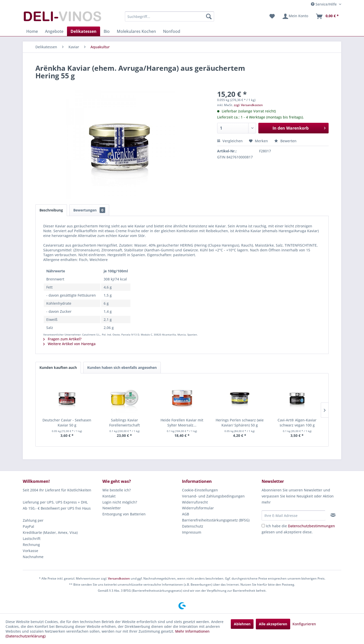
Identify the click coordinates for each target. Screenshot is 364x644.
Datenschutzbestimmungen (311, 526)
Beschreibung (51, 210)
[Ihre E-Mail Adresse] (293, 515)
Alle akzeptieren (273, 624)
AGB (186, 514)
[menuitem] (169, 16)
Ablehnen (242, 624)
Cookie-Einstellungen (200, 490)
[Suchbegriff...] (169, 16)
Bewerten (285, 141)
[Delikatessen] (84, 31)
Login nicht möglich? (120, 502)
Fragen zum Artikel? (62, 339)
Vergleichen (230, 141)
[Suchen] (209, 16)
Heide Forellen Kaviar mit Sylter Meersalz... (182, 423)
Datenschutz (193, 526)
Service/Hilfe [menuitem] (324, 4)
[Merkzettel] (272, 16)
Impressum (192, 532)
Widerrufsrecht (195, 502)
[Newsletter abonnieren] (333, 515)
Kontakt (109, 496)
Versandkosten (119, 578)
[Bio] (107, 31)
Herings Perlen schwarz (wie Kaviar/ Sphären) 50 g (240, 423)
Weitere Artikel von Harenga (69, 344)
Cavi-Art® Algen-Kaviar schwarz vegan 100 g (297, 423)
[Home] (32, 31)
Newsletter (112, 508)
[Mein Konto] (295, 16)
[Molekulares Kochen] (136, 31)
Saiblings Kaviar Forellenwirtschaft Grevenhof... (124, 423)
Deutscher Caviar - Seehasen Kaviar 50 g (67, 423)
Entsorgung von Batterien (124, 514)
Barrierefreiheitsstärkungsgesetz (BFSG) (216, 520)
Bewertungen (89, 210)
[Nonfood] (172, 31)
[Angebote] (54, 31)
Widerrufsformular (198, 508)
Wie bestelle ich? (117, 490)
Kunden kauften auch (58, 367)
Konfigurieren (304, 624)
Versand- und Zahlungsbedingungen (213, 496)
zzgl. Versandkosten (248, 105)
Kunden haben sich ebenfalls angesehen (122, 367)
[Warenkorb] (327, 16)
